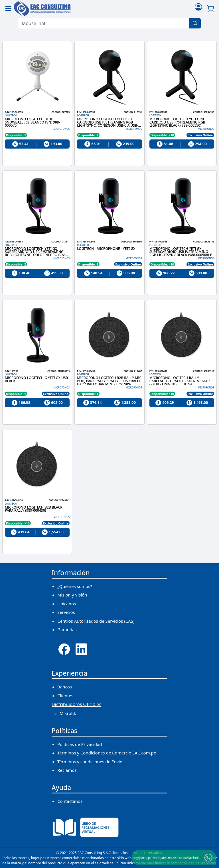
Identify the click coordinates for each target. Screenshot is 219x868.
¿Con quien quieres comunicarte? (167, 857)
